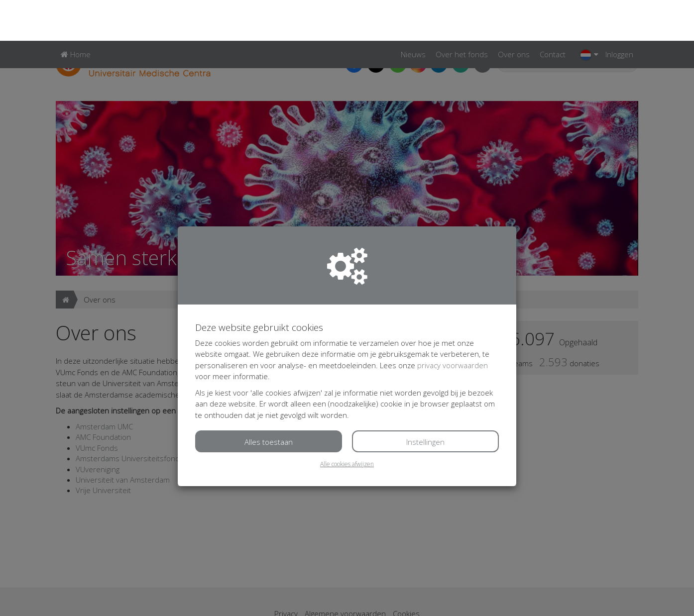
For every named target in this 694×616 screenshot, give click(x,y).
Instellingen (425, 401)
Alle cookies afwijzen (347, 423)
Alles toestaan (269, 401)
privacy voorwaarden (453, 324)
